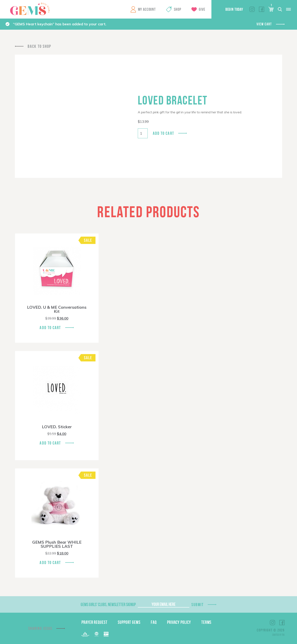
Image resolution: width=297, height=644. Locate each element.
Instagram (252, 9)
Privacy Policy (179, 622)
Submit (198, 605)
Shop (177, 9)
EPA (106, 634)
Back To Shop (39, 46)
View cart (264, 24)
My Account (147, 9)
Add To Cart (50, 328)
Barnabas (85, 634)
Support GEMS (129, 622)
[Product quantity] (143, 133)
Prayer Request (94, 622)
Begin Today (234, 9)
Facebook (262, 9)
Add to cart (163, 133)
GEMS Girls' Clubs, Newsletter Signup (108, 604)
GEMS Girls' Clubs (30, 9)
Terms (206, 622)
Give (202, 9)
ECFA (97, 634)
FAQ (154, 622)
